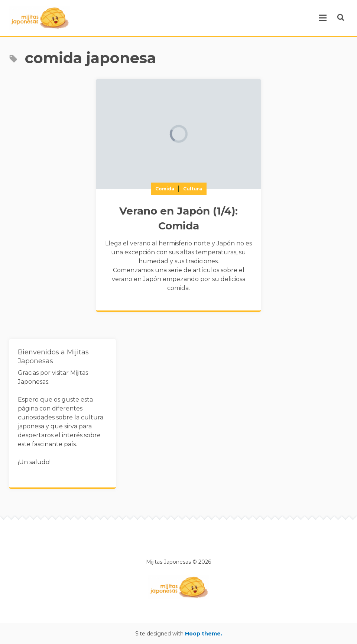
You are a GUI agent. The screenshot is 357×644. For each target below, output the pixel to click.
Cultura (193, 189)
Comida (165, 189)
